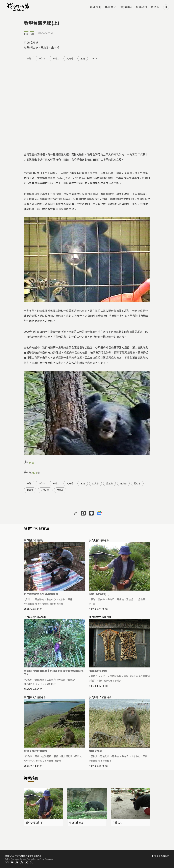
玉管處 (60, 490)
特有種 (137, 483)
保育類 (123, 483)
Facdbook (7, 862)
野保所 (42, 58)
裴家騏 (62, 599)
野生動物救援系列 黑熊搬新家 (41, 594)
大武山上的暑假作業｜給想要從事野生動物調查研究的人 (54, 672)
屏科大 (56, 58)
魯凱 (93, 681)
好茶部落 (145, 676)
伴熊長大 (117, 822)
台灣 (32, 463)
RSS (31, 862)
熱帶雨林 (44, 604)
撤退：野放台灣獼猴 (35, 751)
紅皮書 (95, 483)
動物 (26, 34)
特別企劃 (96, 7)
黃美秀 (70, 58)
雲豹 (126, 676)
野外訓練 (51, 684)
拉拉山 (109, 483)
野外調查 (39, 680)
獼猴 (56, 756)
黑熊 (29, 58)
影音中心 (111, 7)
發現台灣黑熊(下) (99, 594)
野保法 (30, 490)
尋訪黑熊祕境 (76, 822)
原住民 (134, 676)
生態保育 (51, 680)
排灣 (100, 681)
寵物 (58, 761)
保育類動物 (31, 604)
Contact (17, 862)
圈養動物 (95, 761)
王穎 (83, 58)
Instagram (22, 862)
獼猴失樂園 (96, 751)
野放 (37, 756)
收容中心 (51, 599)
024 (34, 473)
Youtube (12, 862)
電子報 (155, 7)
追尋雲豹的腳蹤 (98, 671)
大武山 (41, 684)
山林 (32, 34)
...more (94, 58)
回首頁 (155, 856)
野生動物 (39, 599)
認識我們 (141, 7)
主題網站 (126, 7)
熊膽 (61, 604)
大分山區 (45, 490)
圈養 (53, 604)
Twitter (26, 862)
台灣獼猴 (47, 756)
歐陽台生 (30, 684)
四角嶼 (29, 756)
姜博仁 (94, 676)
